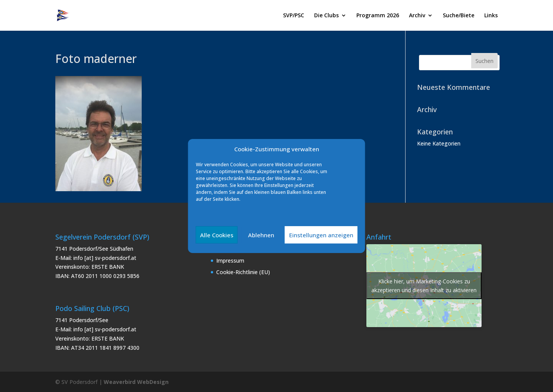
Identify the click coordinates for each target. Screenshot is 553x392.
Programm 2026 (378, 16)
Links (491, 16)
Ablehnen (261, 235)
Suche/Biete (459, 16)
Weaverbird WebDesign (136, 382)
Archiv (417, 16)
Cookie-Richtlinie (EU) (243, 272)
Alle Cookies (217, 235)
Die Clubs (326, 16)
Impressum (230, 261)
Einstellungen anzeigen (321, 235)
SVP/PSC (294, 16)
